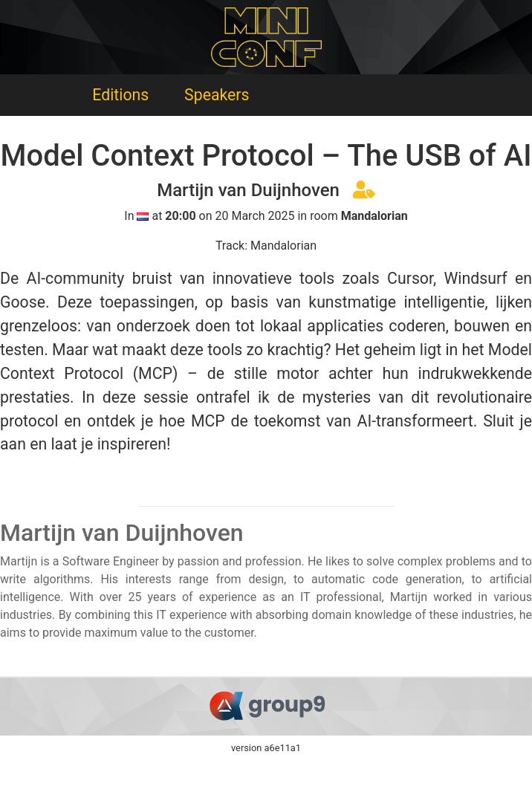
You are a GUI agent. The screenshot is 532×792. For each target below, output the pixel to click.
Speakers (217, 95)
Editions (120, 95)
